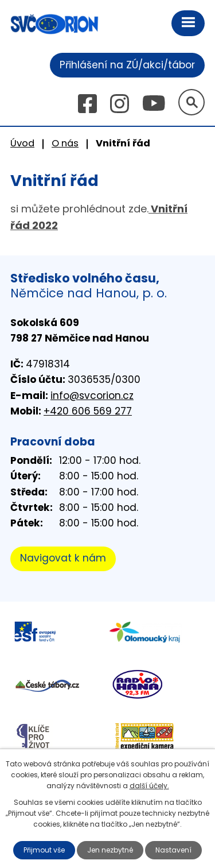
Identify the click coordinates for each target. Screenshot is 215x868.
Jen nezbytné (110, 850)
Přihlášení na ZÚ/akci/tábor (127, 65)
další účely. (149, 786)
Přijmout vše (44, 850)
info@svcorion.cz (92, 396)
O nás (65, 143)
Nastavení (173, 850)
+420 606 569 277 (88, 411)
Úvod (22, 143)
